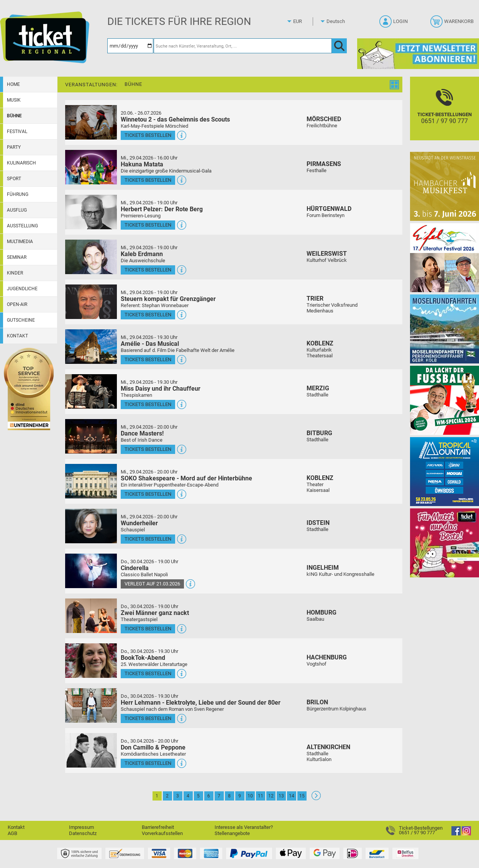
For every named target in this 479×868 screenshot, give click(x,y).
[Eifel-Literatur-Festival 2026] (445, 257)
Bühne (14, 116)
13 (281, 796)
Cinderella (135, 568)
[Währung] (305, 21)
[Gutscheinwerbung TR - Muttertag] (445, 543)
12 (271, 796)
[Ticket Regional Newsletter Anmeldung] (418, 53)
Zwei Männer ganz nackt (155, 613)
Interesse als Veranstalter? (244, 827)
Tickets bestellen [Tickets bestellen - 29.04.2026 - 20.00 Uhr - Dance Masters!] (148, 449)
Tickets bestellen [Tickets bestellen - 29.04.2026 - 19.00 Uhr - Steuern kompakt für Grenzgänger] (148, 315)
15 (302, 796)
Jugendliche (22, 289)
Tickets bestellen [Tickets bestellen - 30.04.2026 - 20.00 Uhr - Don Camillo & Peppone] (148, 763)
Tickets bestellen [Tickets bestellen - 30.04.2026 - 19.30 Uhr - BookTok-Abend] (148, 673)
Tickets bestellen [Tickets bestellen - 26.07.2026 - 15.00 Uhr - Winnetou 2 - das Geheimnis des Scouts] (148, 135)
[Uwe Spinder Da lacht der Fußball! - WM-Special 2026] (445, 400)
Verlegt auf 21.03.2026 (152, 584)
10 (250, 796)
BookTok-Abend (143, 658)
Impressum (81, 827)
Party (14, 147)
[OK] (339, 46)
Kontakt (17, 336)
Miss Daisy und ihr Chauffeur (161, 389)
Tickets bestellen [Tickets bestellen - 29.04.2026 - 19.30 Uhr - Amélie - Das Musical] (148, 359)
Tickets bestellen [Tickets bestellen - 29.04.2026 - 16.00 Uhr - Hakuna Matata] (148, 180)
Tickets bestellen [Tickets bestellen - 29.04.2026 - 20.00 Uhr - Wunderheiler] (148, 539)
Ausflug (17, 210)
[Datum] (130, 46)
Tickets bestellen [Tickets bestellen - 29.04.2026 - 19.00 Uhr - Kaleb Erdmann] (148, 270)
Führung (18, 194)
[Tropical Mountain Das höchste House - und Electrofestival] (445, 471)
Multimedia (20, 242)
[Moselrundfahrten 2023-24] (445, 329)
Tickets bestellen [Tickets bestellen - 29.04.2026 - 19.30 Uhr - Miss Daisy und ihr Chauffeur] (148, 404)
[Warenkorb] (453, 24)
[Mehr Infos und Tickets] (91, 122)
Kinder (15, 273)
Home (13, 84)
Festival (17, 132)
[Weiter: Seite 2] (316, 798)
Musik (14, 100)
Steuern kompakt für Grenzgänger (168, 299)
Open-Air (17, 304)
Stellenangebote (232, 833)
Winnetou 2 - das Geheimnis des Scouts (175, 119)
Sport (14, 179)
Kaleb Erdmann (142, 254)
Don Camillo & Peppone (153, 747)
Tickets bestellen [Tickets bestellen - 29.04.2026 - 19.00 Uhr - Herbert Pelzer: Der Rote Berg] (148, 225)
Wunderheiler (139, 523)
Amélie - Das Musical (150, 344)
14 (292, 796)
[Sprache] (338, 21)
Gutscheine (21, 320)
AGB (12, 833)
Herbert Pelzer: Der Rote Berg (162, 209)
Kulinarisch (21, 163)
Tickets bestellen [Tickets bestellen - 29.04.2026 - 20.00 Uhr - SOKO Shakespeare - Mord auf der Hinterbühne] (148, 494)
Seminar (17, 257)
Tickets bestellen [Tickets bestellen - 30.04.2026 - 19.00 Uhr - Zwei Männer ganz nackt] (148, 629)
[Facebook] (456, 834)
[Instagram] (466, 834)
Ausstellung (22, 226)
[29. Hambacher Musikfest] (445, 186)
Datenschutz (83, 833)
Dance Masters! (142, 433)
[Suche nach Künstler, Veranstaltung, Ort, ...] (243, 46)
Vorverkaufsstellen (162, 833)
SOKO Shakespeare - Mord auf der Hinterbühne (186, 478)
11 (261, 796)
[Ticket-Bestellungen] (445, 115)
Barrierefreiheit (158, 827)
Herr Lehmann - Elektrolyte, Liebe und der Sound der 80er (201, 703)
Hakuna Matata (142, 164)
